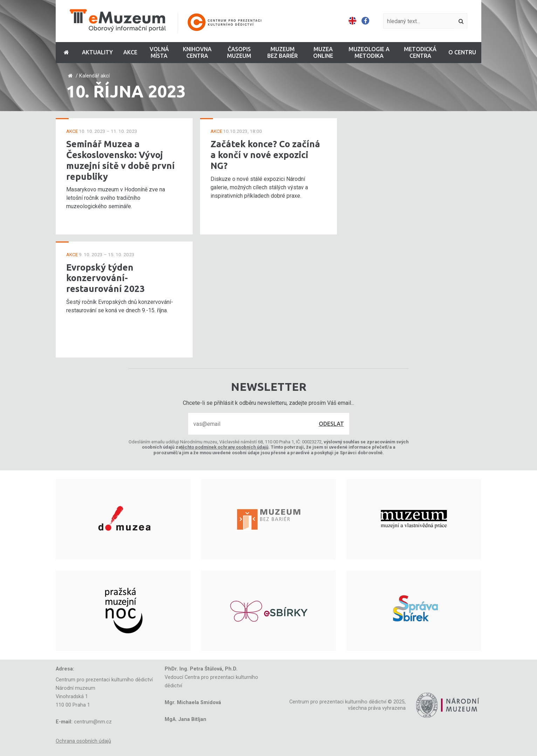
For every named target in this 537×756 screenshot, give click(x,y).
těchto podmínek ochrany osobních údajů (225, 447)
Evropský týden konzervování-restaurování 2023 (106, 278)
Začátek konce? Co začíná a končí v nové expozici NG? (265, 155)
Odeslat (331, 424)
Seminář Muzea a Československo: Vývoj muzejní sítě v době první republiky (121, 160)
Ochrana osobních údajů (83, 741)
